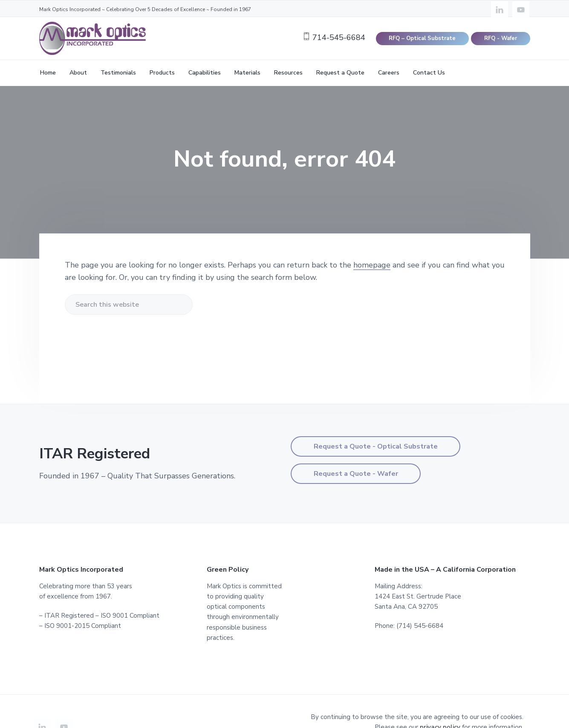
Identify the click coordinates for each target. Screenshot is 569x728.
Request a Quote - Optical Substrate (376, 446)
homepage (372, 265)
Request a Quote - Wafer (356, 474)
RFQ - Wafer (501, 38)
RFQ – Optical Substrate (422, 38)
